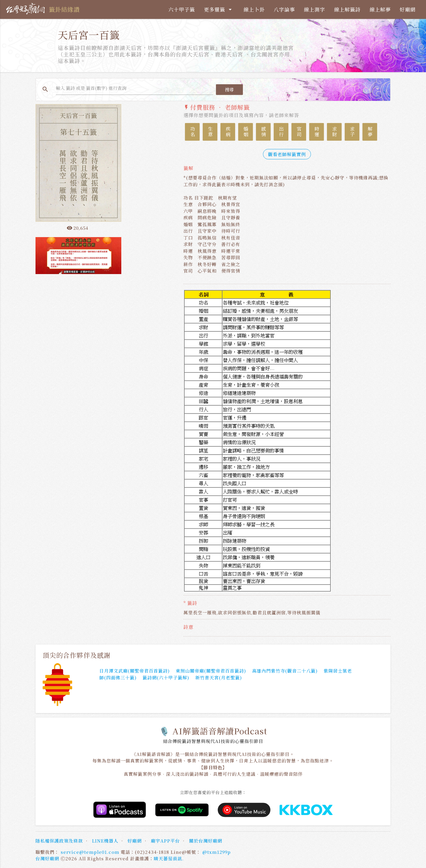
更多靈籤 (219, 9)
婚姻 (246, 132)
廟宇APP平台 (165, 841)
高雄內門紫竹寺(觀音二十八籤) (285, 671)
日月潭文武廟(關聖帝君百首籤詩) (135, 671)
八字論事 (284, 9)
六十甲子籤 (182, 9)
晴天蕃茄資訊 (168, 858)
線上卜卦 (254, 9)
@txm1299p (217, 852)
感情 (263, 132)
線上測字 (314, 9)
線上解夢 (380, 9)
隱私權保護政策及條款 (59, 841)
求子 (352, 132)
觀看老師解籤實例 (287, 154)
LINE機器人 (105, 841)
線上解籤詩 (347, 9)
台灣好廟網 (47, 858)
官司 (299, 132)
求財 (334, 132)
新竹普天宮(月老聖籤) (219, 677)
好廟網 (408, 9)
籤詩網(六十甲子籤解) (166, 677)
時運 (317, 132)
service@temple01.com (90, 852)
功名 (192, 132)
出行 (281, 132)
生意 (210, 132)
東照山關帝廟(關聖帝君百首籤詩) (211, 671)
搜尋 (229, 89)
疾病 (228, 132)
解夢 (370, 132)
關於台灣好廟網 (206, 841)
